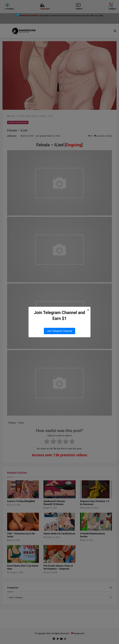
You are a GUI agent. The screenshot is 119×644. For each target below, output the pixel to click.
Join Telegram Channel (60, 331)
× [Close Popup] (88, 310)
